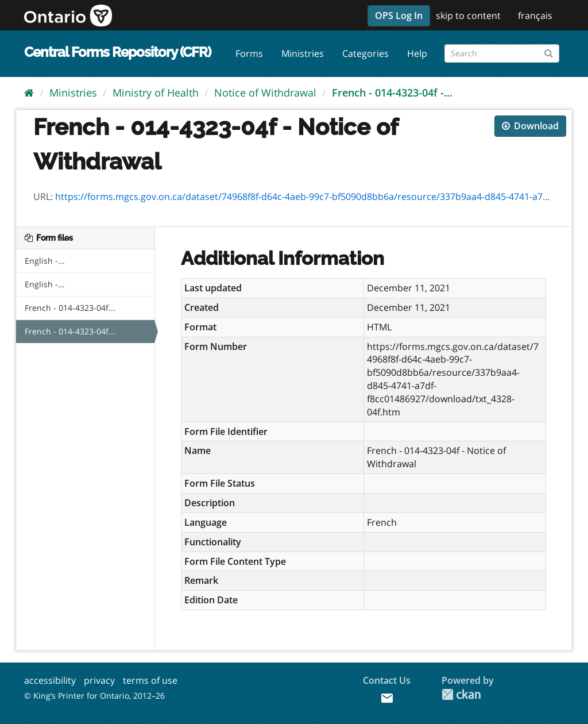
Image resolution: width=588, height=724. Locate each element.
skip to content (468, 16)
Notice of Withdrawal (265, 93)
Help (417, 53)
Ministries (303, 53)
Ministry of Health (156, 93)
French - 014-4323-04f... (70, 308)
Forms (249, 53)
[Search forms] (502, 53)
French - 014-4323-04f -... (392, 93)
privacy (99, 680)
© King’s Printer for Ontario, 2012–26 (94, 696)
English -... (45, 261)
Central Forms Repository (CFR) (117, 52)
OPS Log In (399, 16)
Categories (365, 53)
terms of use (150, 680)
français (535, 16)
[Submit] (549, 51)
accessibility (50, 680)
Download (530, 126)
